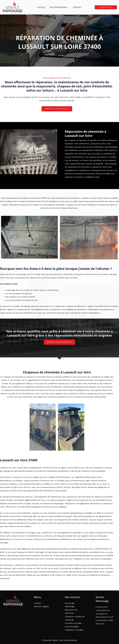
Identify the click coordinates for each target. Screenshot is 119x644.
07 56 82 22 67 (102, 607)
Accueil (42, 7)
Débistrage (70, 606)
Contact (77, 7)
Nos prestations (59, 7)
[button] (68, 7)
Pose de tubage (72, 627)
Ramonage (69, 603)
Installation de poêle (74, 630)
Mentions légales (41, 606)
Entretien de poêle (73, 623)
